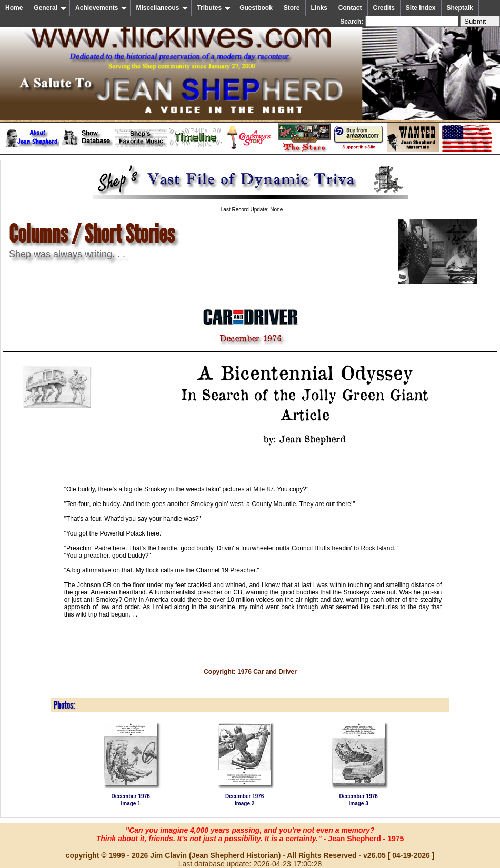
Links (319, 8)
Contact (350, 8)
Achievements (101, 8)
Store (292, 8)
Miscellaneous (162, 8)
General (50, 8)
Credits (384, 8)
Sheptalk (460, 8)
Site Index (421, 8)
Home (14, 8)
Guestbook (256, 8)
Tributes (214, 8)
